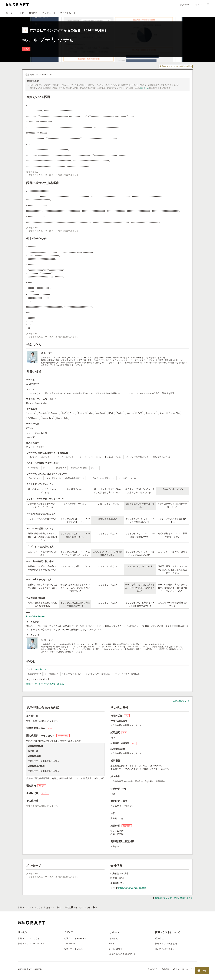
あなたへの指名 (54, 907)
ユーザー (10, 13)
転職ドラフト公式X (73, 949)
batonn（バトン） (189, 969)
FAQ (112, 943)
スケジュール (49, 13)
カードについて (42, 669)
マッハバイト (153, 969)
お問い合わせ (116, 949)
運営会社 (159, 938)
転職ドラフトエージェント (31, 943)
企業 (22, 13)
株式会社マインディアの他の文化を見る (45, 684)
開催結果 (33, 13)
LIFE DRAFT (70, 943)
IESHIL (176, 969)
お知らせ (114, 938)
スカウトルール (68, 13)
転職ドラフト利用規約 (166, 943)
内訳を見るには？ (181, 701)
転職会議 (166, 969)
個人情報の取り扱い (165, 949)
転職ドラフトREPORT (75, 938)
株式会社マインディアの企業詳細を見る (176, 66)
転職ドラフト (24, 907)
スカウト (39, 907)
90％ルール (144, 88)
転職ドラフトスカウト (29, 938)
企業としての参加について (122, 954)
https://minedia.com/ (36, 616)
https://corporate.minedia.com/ (132, 888)
